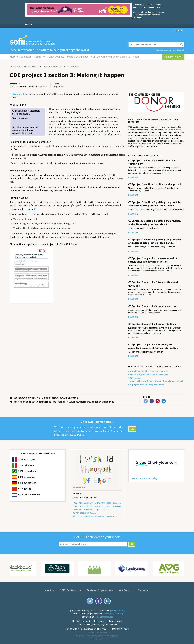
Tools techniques (78, 57)
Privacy (94, 636)
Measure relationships (79, 402)
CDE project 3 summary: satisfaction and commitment (152, 162)
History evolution (21, 57)
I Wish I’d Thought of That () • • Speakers (97, 506)
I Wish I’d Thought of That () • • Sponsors (97, 503)
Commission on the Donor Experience (32, 402)
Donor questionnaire (103, 402)
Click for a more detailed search (170, 50)
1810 (101, 639)
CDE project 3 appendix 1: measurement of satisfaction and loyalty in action (153, 260)
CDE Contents (135, 378)
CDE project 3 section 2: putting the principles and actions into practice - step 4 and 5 (155, 241)
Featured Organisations (100, 590)
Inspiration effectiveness (49, 57)
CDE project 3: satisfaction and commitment (61, 67)
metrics (61, 402)
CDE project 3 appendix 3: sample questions (153, 306)
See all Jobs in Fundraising (145, 478)
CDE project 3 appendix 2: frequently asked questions (153, 284)
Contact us (143, 590)
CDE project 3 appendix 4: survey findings (152, 324)
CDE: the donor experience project (111, 57)
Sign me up (178, 31)
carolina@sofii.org (114, 614)
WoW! (136, 57)
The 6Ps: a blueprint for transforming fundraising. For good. (156, 381)
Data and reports (69, 398)
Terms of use (103, 636)
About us (50, 590)
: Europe (84, 513)
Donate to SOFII (173, 57)
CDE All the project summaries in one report (148, 374)
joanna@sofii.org (105, 617)
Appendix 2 (18, 94)
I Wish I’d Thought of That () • (92, 510)
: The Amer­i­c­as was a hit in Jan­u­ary (95, 516)
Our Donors (126, 590)
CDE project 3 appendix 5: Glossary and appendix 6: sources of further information (153, 346)
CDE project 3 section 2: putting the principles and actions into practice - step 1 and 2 (155, 204)
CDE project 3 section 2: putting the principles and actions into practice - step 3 (155, 222)
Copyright (114, 636)
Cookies (86, 636)
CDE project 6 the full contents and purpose (148, 371)
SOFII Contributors (71, 590)
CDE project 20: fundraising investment (146, 385)
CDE (54, 402)
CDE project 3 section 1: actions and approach (155, 184)
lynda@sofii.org (117, 610)
